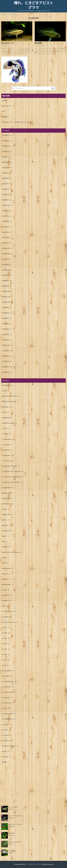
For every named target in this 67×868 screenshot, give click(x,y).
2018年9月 (7, 351)
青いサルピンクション (15, 824)
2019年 (9, 14)
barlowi (6, 391)
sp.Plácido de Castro (10, 746)
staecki (6, 751)
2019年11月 (7, 297)
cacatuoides (7, 418)
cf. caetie (6, 434)
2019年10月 (7, 302)
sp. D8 (5, 665)
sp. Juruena (7, 697)
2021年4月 (7, 232)
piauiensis (7, 579)
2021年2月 (7, 243)
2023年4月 (7, 146)
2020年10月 (7, 254)
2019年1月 (7, 340)
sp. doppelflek (8, 671)
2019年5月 (7, 318)
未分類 (5, 762)
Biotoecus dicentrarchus (11, 396)
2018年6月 (7, 367)
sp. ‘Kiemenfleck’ (9, 611)
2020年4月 (7, 275)
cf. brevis (6, 428)
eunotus (6, 509)
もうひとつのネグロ (15, 842)
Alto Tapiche (7, 385)
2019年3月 (7, 329)
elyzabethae (7, 498)
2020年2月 (7, 286)
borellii (5, 412)
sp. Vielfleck (7, 741)
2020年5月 (7, 270)
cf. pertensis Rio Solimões (12, 482)
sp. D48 (6, 638)
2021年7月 (7, 216)
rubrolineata (7, 601)
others (5, 563)
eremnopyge (7, 504)
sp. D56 (6, 660)
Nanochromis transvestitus (12, 552)
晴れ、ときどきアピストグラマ (33, 5)
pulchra (6, 590)
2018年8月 (7, 356)
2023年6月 (7, 135)
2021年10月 (7, 205)
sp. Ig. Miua (7, 676)
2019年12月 (7, 291)
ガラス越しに (13, 851)
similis (5, 606)
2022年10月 (7, 168)
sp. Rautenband (9, 719)
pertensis (6, 574)
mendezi (6, 547)
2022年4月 (7, 195)
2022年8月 (7, 178)
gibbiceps (6, 525)
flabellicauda (7, 514)
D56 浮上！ (12, 833)
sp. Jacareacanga (9, 681)
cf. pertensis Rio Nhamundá (13, 477)
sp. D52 (6, 649)
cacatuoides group (9, 423)
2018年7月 (7, 361)
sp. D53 (6, 654)
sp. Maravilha (8, 703)
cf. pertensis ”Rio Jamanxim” (13, 471)
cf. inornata (7, 445)
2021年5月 (7, 227)
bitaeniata (6, 407)
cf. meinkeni (7, 450)
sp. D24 (6, 628)
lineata (5, 536)
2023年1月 (7, 157)
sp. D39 (6, 633)
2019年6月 (7, 313)
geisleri (6, 520)
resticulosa (7, 595)
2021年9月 (7, 211)
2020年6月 (7, 265)
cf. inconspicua (8, 439)
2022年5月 (7, 189)
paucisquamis (8, 568)
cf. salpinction (8, 488)
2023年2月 (7, 152)
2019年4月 (7, 324)
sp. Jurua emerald (9, 692)
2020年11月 (7, 248)
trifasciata (6, 757)
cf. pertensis (7, 461)
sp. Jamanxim (8, 687)
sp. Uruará (7, 735)
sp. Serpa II (7, 724)
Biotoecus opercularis (10, 401)
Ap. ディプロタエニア (15, 816)
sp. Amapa (7, 617)
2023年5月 (7, 141)
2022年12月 (7, 162)
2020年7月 (7, 259)
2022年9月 (7, 173)
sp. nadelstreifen (9, 714)
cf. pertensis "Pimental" (11, 466)
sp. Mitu (6, 708)
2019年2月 (7, 334)
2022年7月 (7, 184)
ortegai (5, 558)
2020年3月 (7, 281)
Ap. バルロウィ (13, 807)
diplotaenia (7, 493)
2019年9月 (7, 308)
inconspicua (7, 531)
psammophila (8, 584)
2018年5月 (7, 372)
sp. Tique (6, 730)
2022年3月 (7, 200)
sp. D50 (6, 644)
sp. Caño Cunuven (9, 622)
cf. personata (8, 455)
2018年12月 (7, 345)
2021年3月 (7, 238)
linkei (5, 541)
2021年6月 (7, 221)
